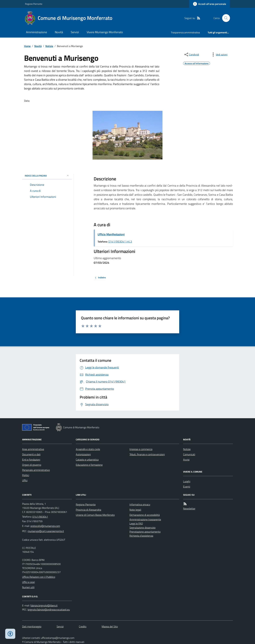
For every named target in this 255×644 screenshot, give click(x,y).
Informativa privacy (140, 504)
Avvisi (186, 460)
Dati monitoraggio (32, 626)
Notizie (49, 46)
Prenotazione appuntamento (145, 532)
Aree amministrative (33, 449)
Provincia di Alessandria (88, 510)
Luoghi (187, 481)
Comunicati (189, 454)
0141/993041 (40, 517)
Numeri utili (28, 587)
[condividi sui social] (191, 54)
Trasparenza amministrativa (185, 32)
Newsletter (189, 508)
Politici (26, 475)
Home (27, 46)
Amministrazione (37, 32)
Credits (83, 626)
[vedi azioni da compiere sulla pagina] (219, 54)
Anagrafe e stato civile (88, 449)
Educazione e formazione (89, 465)
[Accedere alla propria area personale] (210, 4)
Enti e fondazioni (31, 460)
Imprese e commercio (141, 449)
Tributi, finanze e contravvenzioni (147, 454)
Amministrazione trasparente (145, 519)
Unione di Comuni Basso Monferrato (95, 515)
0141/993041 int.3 (120, 241)
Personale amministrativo (36, 470)
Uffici (25, 480)
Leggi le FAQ (136, 523)
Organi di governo (32, 465)
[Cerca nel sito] (225, 18)
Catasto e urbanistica (87, 460)
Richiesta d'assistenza (141, 536)
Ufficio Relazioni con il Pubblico (39, 577)
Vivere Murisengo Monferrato (105, 32)
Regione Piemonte (34, 4)
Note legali (135, 510)
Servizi (75, 32)
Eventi (187, 487)
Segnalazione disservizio (142, 528)
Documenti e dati (31, 454)
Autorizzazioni (83, 454)
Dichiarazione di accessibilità (145, 515)
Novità (59, 32)
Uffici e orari (28, 582)
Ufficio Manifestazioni (111, 234)
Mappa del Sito (110, 626)
